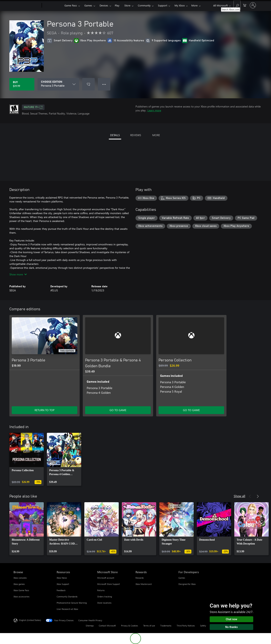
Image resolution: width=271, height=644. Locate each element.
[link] (27, 459)
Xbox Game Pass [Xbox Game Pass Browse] (21, 590)
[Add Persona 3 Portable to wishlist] (88, 84)
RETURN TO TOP (45, 410)
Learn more (154, 110)
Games (88, 5)
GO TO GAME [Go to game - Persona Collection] (191, 410)
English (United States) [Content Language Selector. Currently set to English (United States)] (30, 620)
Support (163, 5)
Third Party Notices (186, 626)
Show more (18, 274)
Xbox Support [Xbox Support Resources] (63, 584)
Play (117, 5)
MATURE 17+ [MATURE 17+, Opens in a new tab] (33, 107)
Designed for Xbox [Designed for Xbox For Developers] (187, 584)
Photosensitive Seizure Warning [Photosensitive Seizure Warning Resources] (72, 603)
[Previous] (250, 496)
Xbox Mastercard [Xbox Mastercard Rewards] (144, 584)
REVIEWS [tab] (136, 135)
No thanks (232, 627)
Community (144, 5)
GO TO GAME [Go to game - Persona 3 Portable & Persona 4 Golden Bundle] (118, 410)
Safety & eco (206, 626)
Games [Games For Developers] (182, 578)
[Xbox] (53, 5)
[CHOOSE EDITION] (58, 84)
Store (127, 5)
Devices (104, 5)
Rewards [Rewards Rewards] (140, 578)
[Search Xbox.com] (237, 5)
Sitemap (90, 626)
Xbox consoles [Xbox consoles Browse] (20, 578)
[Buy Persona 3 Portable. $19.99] (22, 84)
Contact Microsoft (107, 626)
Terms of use (149, 626)
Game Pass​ (71, 5)
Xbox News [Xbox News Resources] (62, 578)
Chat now (231, 619)
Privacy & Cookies (130, 626)
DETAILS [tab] (115, 135)
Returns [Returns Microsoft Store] (101, 590)
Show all (239, 496)
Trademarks (166, 626)
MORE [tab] (156, 135)
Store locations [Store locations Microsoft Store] (104, 603)
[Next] (258, 496)
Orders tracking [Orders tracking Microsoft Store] (105, 597)
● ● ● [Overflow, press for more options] (104, 84)
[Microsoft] (27, 5)
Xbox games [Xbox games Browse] (19, 584)
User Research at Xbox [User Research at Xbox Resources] (67, 609)
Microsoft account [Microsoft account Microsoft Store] (106, 578)
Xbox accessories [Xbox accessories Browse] (21, 597)
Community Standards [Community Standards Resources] (67, 597)
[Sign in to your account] (253, 5)
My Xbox (180, 5)
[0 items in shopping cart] (245, 5)
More (194, 5)
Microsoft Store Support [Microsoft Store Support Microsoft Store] (109, 584)
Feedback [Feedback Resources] (61, 590)
